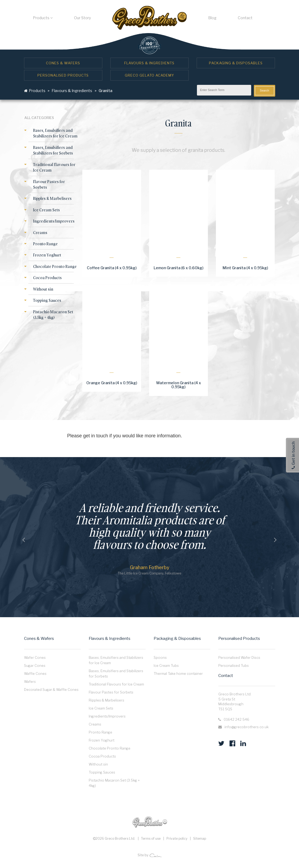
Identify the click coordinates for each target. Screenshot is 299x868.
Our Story (82, 18)
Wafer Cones (35, 657)
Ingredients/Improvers (54, 221)
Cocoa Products (47, 278)
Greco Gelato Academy (149, 75)
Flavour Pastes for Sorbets (111, 692)
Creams (40, 233)
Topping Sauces (47, 300)
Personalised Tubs (234, 665)
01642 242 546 (236, 719)
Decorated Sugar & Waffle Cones (51, 689)
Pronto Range (45, 244)
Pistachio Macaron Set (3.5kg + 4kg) (53, 315)
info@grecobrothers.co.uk (246, 727)
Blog (212, 18)
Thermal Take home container (178, 673)
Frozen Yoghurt (47, 255)
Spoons (160, 657)
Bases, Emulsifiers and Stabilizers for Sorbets (53, 150)
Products (43, 18)
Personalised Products (63, 75)
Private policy (177, 839)
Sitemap (200, 839)
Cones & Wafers (63, 63)
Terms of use (151, 839)
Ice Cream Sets (46, 210)
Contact (245, 18)
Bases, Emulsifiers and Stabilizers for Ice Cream (55, 133)
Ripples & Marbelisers (52, 198)
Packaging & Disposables (236, 63)
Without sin (43, 289)
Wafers (30, 681)
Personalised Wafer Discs (239, 657)
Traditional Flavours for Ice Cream (116, 684)
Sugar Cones (35, 665)
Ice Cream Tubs (166, 665)
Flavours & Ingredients (149, 63)
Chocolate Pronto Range (55, 266)
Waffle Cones (35, 673)
